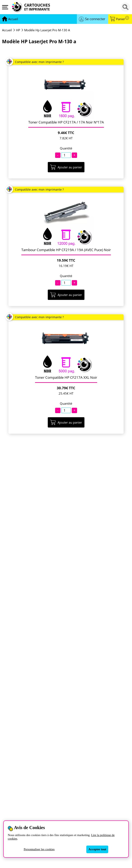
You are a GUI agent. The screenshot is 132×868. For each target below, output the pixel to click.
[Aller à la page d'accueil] (13, 19)
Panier (122, 19)
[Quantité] (66, 155)
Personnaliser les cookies (39, 849)
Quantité (66, 148)
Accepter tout (97, 849)
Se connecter (95, 19)
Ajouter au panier (66, 167)
